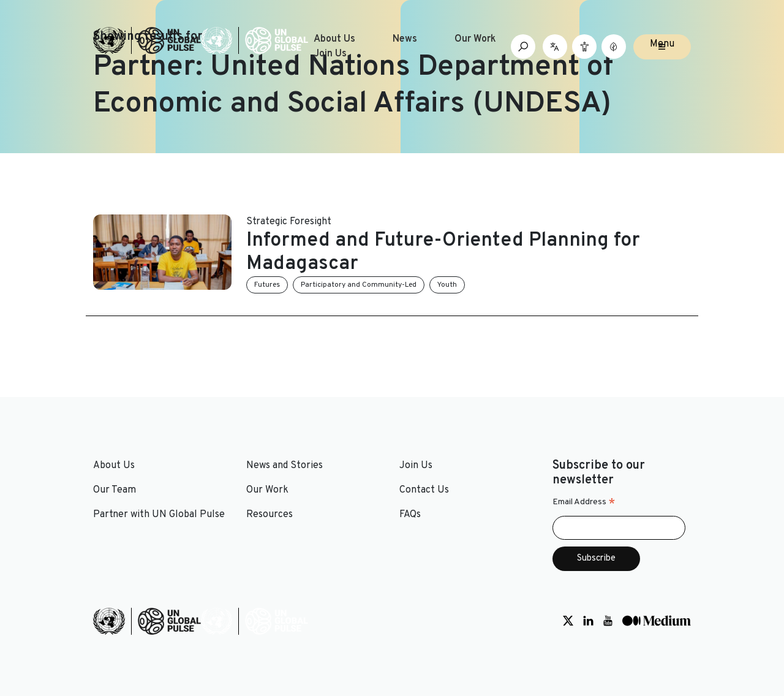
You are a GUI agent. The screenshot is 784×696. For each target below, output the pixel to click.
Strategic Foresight (289, 222)
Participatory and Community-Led (359, 285)
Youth (447, 285)
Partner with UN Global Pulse (159, 515)
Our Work (475, 39)
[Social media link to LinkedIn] (588, 621)
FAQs (410, 515)
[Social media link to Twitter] (568, 621)
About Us (334, 39)
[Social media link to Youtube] (608, 621)
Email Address (584, 502)
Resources (269, 515)
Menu (662, 44)
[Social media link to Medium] (657, 621)
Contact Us (424, 490)
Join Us (330, 54)
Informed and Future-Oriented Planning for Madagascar (443, 252)
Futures (267, 285)
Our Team (115, 490)
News (405, 39)
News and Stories (285, 466)
